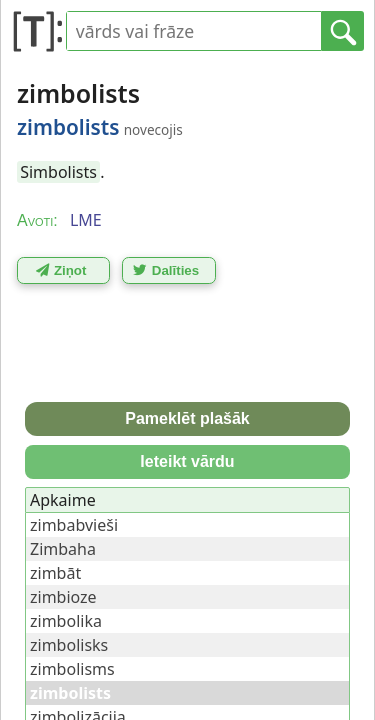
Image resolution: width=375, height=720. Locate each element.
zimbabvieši (74, 525)
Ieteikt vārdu (187, 461)
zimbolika (66, 621)
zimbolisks (69, 645)
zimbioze (63, 597)
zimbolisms (72, 669)
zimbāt (55, 573)
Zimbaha (63, 549)
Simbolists (58, 172)
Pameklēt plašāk (187, 418)
